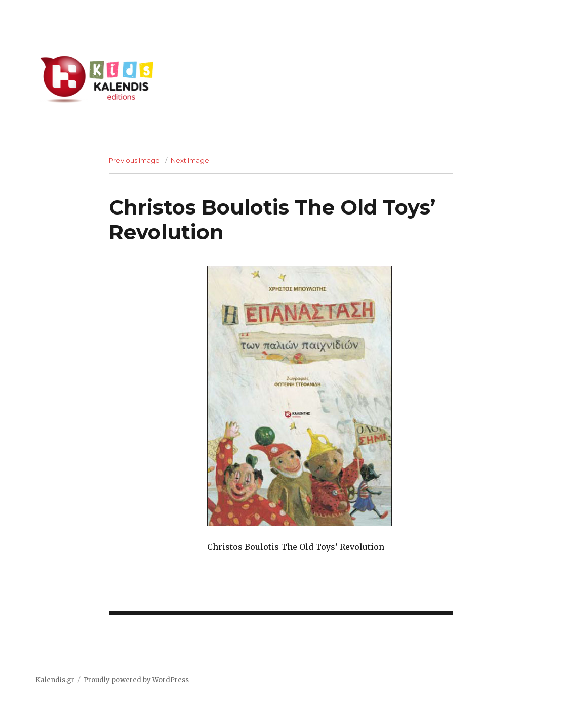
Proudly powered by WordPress (136, 680)
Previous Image (134, 160)
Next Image (190, 160)
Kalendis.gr (55, 680)
